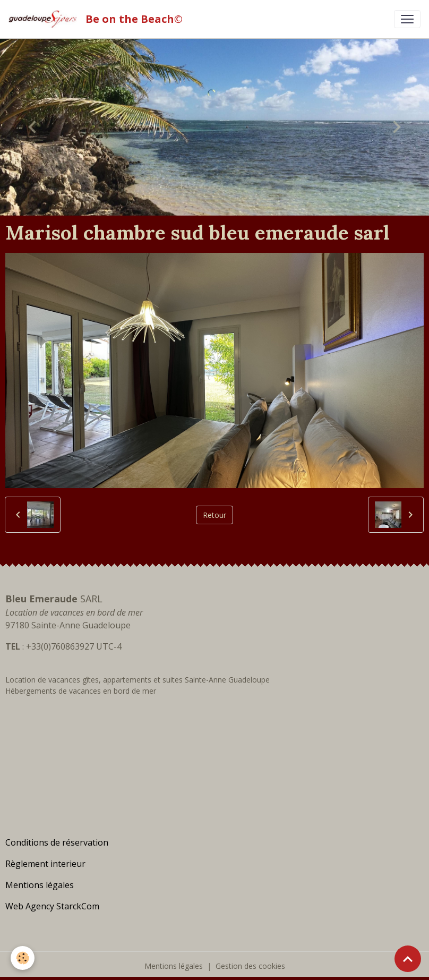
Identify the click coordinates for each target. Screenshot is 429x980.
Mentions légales (174, 966)
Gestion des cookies (250, 966)
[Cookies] (23, 958)
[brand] (98, 19)
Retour (214, 515)
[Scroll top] (408, 959)
